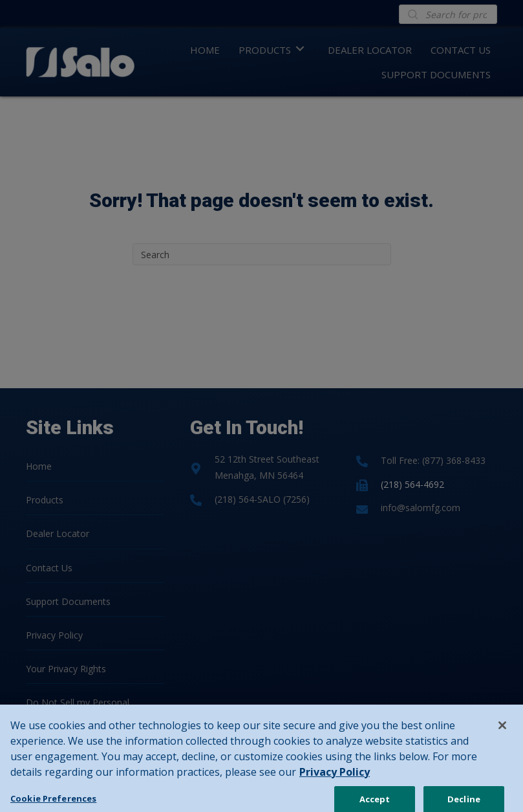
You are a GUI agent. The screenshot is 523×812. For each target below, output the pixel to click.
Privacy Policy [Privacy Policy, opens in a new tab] (335, 786)
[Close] (502, 740)
